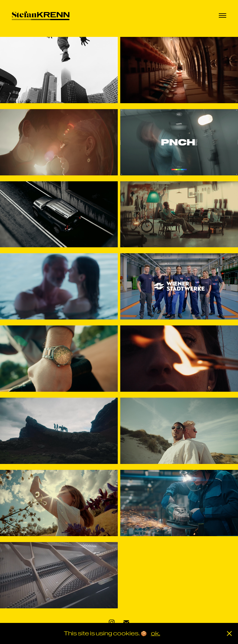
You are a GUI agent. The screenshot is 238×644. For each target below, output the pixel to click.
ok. (156, 633)
